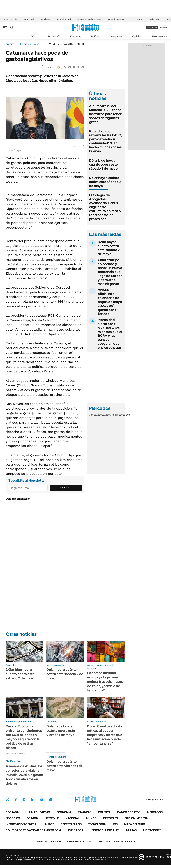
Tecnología (97, 824)
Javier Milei (154, 19)
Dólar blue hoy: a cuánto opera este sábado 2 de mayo (103, 164)
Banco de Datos (129, 812)
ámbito (10, 44)
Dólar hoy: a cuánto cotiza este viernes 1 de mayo (65, 766)
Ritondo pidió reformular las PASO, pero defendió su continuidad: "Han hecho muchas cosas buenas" (106, 141)
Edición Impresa (136, 818)
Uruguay (157, 36)
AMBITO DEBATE (117, 841)
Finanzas (76, 36)
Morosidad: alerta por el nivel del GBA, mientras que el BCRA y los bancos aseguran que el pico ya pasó (110, 334)
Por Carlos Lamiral (15, 754)
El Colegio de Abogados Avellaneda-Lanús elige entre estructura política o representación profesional (105, 207)
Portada (12, 812)
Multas (131, 830)
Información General (22, 824)
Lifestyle (52, 818)
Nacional (72, 818)
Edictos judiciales (106, 830)
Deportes (110, 818)
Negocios (116, 36)
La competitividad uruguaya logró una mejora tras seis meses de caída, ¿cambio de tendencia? (105, 682)
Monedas (94, 415)
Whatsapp (51, 800)
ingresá (163, 28)
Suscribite (66, 488)
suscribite (152, 28)
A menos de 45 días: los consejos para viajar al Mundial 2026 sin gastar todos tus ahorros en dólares (24, 775)
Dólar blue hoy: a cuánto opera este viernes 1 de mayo (61, 731)
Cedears (126, 415)
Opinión (137, 36)
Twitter (7, 800)
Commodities (114, 415)
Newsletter (163, 36)
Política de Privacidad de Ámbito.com (33, 830)
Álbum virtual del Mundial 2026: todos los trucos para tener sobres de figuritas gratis (105, 114)
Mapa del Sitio (135, 824)
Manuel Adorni (64, 19)
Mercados (155, 812)
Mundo (91, 818)
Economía (54, 36)
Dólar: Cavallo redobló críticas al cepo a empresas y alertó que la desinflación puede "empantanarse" (105, 735)
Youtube (42, 800)
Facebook (16, 800)
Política (96, 36)
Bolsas (103, 415)
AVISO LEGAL (76, 830)
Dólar (34, 36)
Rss (115, 824)
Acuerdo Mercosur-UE (119, 19)
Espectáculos (71, 824)
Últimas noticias (38, 812)
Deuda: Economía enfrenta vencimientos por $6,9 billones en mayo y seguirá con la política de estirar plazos (24, 737)
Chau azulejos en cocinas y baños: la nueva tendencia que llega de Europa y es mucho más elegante (110, 272)
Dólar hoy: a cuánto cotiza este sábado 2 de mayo (105, 182)
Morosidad (29, 19)
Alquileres (45, 19)
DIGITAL (49, 841)
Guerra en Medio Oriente (89, 19)
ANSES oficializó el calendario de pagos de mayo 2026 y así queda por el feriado (110, 302)
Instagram (24, 800)
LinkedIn (33, 800)
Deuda (139, 19)
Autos (49, 824)
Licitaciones (152, 830)
